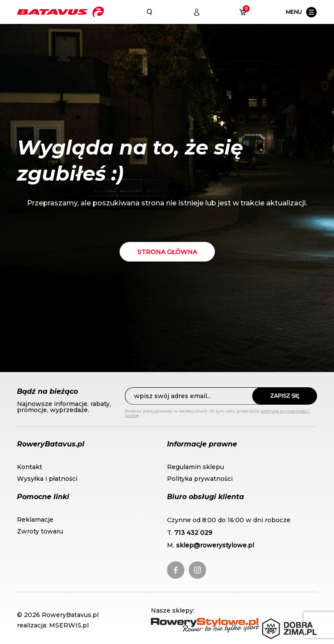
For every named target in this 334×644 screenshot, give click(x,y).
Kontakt (30, 467)
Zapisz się (285, 396)
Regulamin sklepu (195, 467)
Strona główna (167, 252)
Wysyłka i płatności (47, 479)
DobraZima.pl (285, 622)
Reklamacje (35, 520)
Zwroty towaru (40, 531)
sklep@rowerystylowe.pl (215, 545)
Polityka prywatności (200, 479)
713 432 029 (193, 533)
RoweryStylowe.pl (181, 622)
